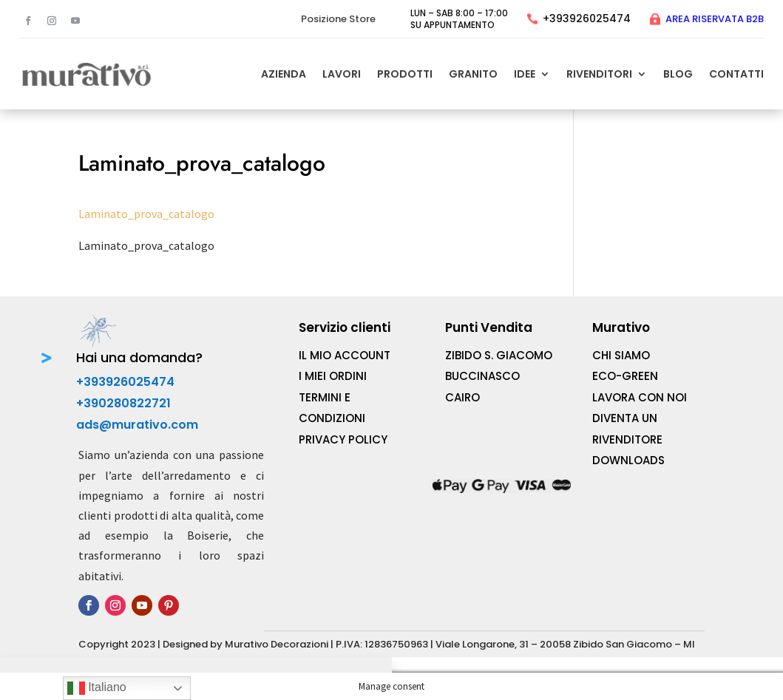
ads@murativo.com (137, 425)
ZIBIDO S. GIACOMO (499, 355)
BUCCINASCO (482, 376)
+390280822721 (123, 403)
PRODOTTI (405, 74)
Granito (473, 74)
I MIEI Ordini (333, 376)
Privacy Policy (343, 439)
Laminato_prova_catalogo (146, 214)
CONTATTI (736, 74)
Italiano (97, 688)
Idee (525, 74)
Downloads (628, 460)
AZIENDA (284, 74)
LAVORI (342, 74)
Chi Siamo (621, 355)
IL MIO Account (345, 355)
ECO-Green (625, 376)
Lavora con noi (640, 397)
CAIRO (462, 397)
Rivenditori (599, 74)
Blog (678, 74)
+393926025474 (587, 18)
